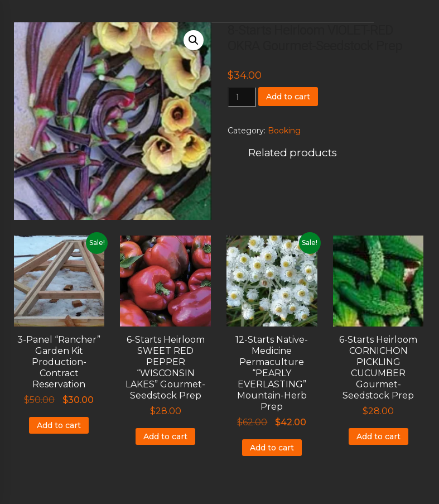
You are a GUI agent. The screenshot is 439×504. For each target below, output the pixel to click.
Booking (284, 131)
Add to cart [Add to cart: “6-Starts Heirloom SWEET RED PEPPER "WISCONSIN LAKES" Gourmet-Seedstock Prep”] (165, 436)
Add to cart (288, 97)
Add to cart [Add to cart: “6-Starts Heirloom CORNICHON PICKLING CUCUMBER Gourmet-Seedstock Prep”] (378, 436)
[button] (194, 40)
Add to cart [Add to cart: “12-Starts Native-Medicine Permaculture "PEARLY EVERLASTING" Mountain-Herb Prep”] (272, 448)
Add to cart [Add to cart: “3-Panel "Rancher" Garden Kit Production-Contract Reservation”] (59, 425)
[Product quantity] (242, 97)
